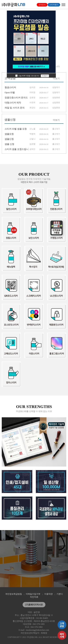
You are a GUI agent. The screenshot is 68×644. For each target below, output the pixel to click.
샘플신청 (9, 139)
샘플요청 (9, 134)
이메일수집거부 (33, 594)
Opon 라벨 (10, 92)
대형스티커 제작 (13, 103)
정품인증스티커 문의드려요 (16, 98)
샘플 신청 (9, 144)
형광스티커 (10, 87)
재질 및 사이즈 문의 (15, 108)
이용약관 (49, 594)
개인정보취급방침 (14, 594)
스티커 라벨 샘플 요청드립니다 (16, 129)
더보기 (56, 78)
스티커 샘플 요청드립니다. (17, 150)
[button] (2, 38)
